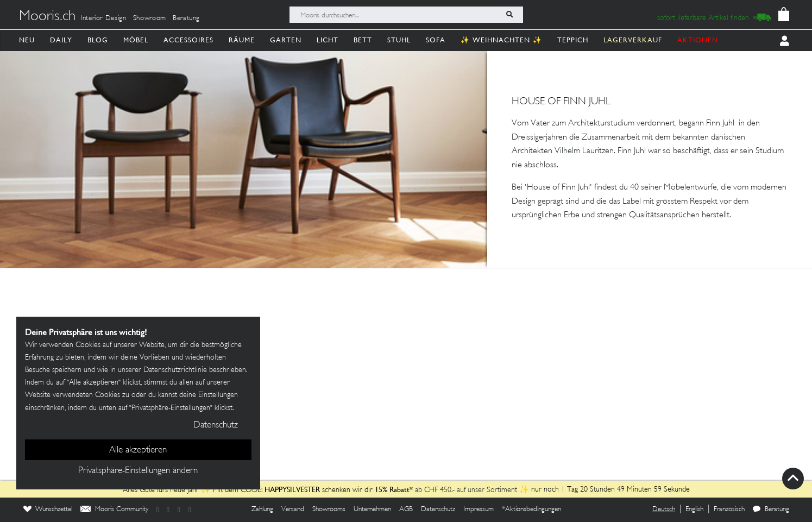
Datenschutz (438, 510)
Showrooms (329, 510)
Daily (61, 40)
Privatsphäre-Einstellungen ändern (138, 471)
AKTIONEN (698, 40)
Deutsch (664, 510)
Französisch (729, 510)
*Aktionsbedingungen (531, 510)
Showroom (150, 18)
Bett (363, 40)
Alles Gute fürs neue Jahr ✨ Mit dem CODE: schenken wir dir (250, 490)
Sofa (436, 40)
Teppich (573, 40)
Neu (27, 40)
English (694, 510)
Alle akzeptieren (138, 450)
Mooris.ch (47, 17)
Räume (242, 40)
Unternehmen (372, 510)
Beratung (186, 18)
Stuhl (399, 40)
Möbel (136, 40)
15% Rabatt (394, 489)
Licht (328, 40)
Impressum (479, 510)
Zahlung (262, 510)
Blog (98, 40)
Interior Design (103, 18)
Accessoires (188, 40)
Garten (286, 40)
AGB (406, 510)
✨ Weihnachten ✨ (501, 40)
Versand (293, 510)
